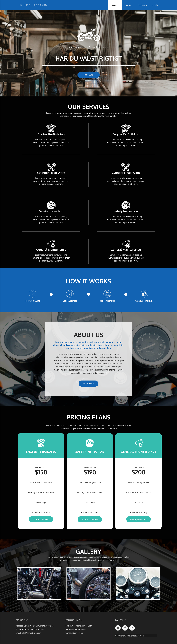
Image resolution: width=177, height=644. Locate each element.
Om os (128, 5)
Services (141, 5)
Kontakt (155, 5)
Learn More (88, 384)
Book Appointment (41, 519)
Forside (115, 5)
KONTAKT (88, 75)
